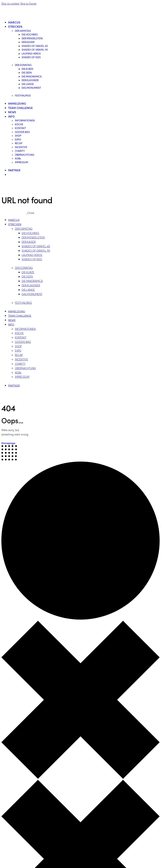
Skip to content (10, 3)
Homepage (8, 443)
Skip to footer (28, 3)
